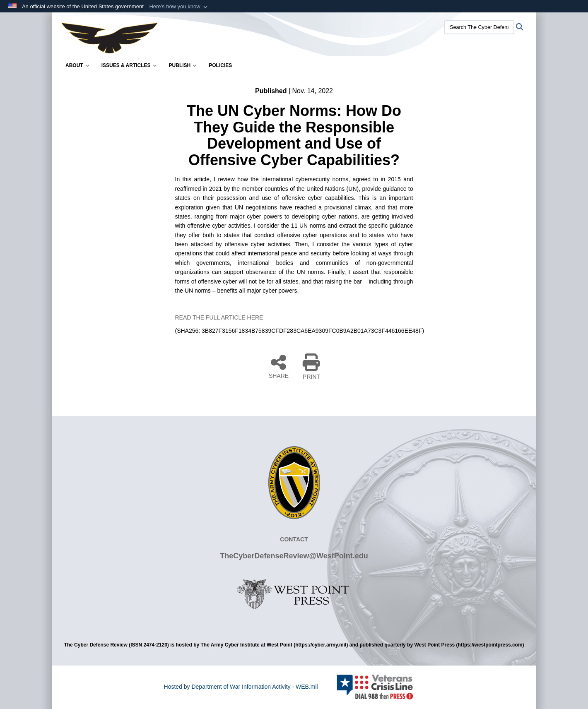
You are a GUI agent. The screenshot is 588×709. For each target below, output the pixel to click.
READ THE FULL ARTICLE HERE (219, 317)
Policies (220, 65)
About (77, 65)
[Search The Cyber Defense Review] (479, 27)
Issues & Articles (129, 65)
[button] (179, 7)
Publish (183, 65)
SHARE (279, 366)
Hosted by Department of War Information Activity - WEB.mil (241, 687)
